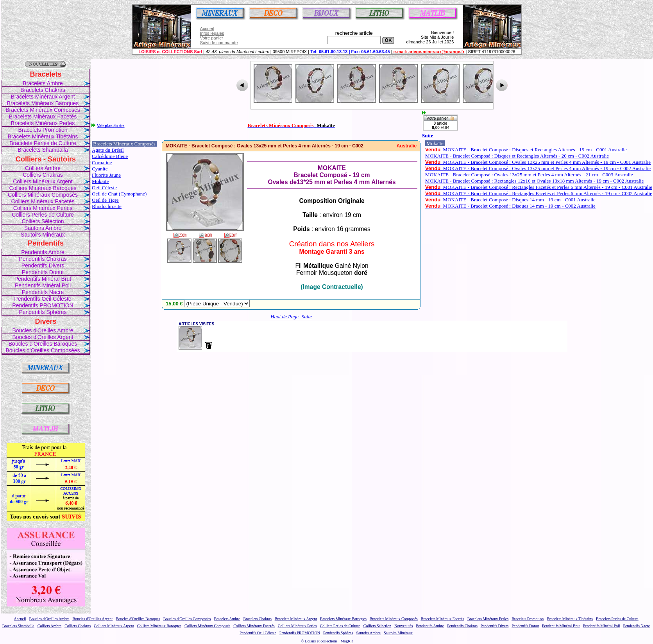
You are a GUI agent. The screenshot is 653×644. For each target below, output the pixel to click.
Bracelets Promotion (43, 130)
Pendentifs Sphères (43, 312)
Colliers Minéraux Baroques (43, 188)
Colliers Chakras (43, 175)
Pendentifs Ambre (43, 252)
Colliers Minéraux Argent (43, 181)
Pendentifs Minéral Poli (43, 285)
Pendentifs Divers (43, 265)
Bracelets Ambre (43, 83)
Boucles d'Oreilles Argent (43, 337)
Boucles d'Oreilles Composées (43, 350)
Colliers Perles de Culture (43, 215)
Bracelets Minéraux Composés (43, 110)
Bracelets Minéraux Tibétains (43, 136)
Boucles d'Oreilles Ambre (43, 330)
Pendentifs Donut (43, 272)
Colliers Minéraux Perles (43, 208)
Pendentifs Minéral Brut (43, 279)
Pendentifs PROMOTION (43, 305)
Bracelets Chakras (43, 90)
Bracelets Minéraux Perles (43, 123)
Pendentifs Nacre (43, 292)
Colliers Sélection (43, 221)
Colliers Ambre (43, 168)
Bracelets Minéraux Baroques (43, 103)
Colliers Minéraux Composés (43, 195)
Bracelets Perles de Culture (43, 143)
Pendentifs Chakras (43, 259)
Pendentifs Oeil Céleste (43, 299)
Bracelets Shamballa (43, 150)
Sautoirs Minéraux (43, 235)
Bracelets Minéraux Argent (43, 97)
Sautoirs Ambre (43, 228)
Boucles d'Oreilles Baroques (43, 344)
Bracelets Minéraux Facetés (43, 117)
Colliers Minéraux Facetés (43, 201)
